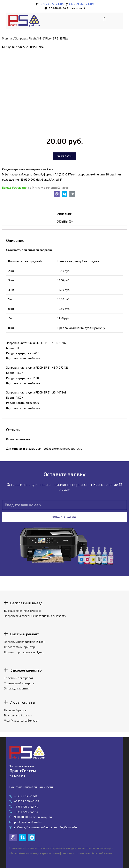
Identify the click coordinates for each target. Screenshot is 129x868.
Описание (64, 214)
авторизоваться (70, 449)
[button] (105, 19)
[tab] (64, 214)
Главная (7, 38)
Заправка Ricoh (25, 38)
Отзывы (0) (65, 222)
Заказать (64, 156)
